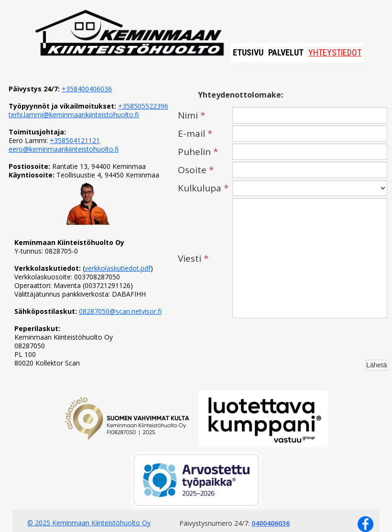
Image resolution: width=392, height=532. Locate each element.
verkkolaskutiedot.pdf (118, 268)
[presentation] (305, 339)
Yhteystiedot (335, 52)
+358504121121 (75, 140)
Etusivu (248, 52)
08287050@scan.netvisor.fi (120, 311)
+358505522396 (143, 106)
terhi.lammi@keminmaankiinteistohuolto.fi (74, 115)
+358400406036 (87, 89)
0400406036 (271, 523)
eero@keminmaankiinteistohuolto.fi (64, 149)
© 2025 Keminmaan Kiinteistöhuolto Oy (89, 523)
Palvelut (286, 52)
